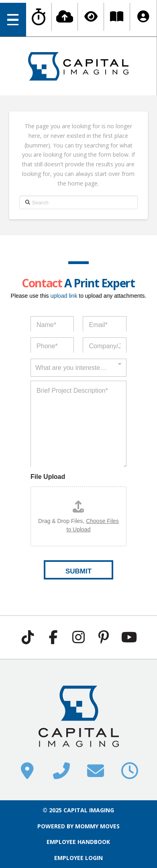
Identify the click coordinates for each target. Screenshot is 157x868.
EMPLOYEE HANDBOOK (78, 842)
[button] (13, 20)
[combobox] (78, 364)
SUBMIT (78, 571)
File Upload (48, 477)
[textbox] (77, 368)
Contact (42, 283)
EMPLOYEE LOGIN (78, 858)
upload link (64, 296)
